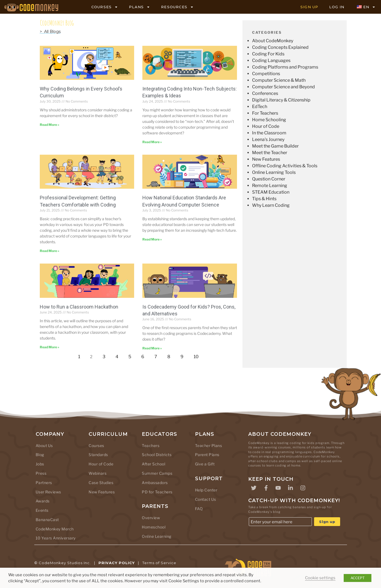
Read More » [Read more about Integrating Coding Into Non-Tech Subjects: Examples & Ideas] (152, 142)
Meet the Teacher (270, 153)
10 (198, 355)
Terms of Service (159, 563)
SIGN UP (309, 7)
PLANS (139, 7)
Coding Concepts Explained (280, 47)
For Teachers (265, 113)
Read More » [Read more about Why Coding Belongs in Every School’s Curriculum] (50, 125)
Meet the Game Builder (275, 146)
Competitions (266, 74)
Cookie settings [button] (320, 578)
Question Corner (269, 179)
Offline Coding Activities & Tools (285, 166)
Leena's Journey (268, 139)
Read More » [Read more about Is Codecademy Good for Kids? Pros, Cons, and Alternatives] (152, 348)
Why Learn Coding (271, 205)
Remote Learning (270, 186)
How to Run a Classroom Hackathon (79, 307)
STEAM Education (271, 192)
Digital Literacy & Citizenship (281, 100)
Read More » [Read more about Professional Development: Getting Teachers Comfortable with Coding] (50, 251)
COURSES (105, 7)
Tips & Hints (264, 199)
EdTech (260, 107)
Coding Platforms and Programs (285, 67)
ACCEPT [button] (358, 578)
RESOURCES (177, 7)
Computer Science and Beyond (283, 87)
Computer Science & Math (279, 80)
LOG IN (337, 7)
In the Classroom (269, 133)
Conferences (265, 93)
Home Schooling (269, 120)
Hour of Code (266, 126)
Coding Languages (271, 60)
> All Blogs (50, 32)
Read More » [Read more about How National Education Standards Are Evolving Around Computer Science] (152, 239)
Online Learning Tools (274, 172)
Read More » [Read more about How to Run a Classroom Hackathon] (50, 347)
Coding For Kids (268, 54)
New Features (266, 159)
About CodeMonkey (273, 41)
